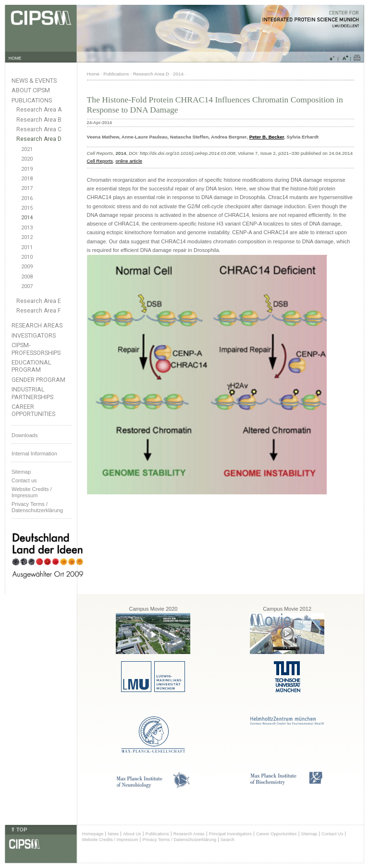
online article (129, 161)
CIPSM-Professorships (36, 349)
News (113, 834)
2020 (27, 159)
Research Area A (39, 110)
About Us (132, 834)
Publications (32, 100)
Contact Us (332, 834)
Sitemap (21, 472)
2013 (27, 228)
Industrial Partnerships (32, 393)
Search (228, 840)
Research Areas (37, 325)
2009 (27, 267)
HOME (15, 58)
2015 (27, 208)
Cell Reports (100, 161)
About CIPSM (31, 90)
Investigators (34, 335)
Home (93, 74)
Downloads (25, 435)
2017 (27, 188)
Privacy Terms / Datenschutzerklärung (37, 507)
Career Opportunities (33, 410)
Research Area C (39, 129)
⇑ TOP (19, 830)
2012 (27, 237)
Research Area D (39, 139)
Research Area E (39, 301)
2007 (27, 286)
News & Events (34, 81)
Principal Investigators (230, 834)
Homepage (93, 834)
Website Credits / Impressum (110, 840)
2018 (27, 179)
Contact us (24, 480)
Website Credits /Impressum (32, 492)
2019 (27, 169)
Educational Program (31, 366)
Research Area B (39, 120)
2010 (27, 257)
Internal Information (34, 453)
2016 (27, 198)
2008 (27, 277)
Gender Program (38, 380)
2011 (27, 247)
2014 (27, 218)
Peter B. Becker (267, 137)
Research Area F (39, 311)
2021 (27, 149)
